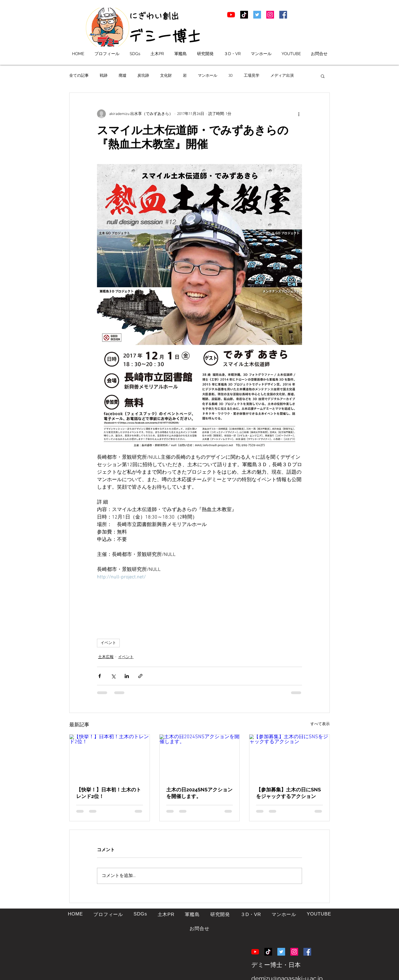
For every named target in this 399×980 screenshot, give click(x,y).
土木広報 (106, 657)
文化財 (166, 76)
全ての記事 (79, 76)
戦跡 (104, 76)
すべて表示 (320, 724)
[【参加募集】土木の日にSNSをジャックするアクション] (289, 757)
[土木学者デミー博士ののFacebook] (283, 15)
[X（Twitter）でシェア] (113, 676)
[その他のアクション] (299, 114)
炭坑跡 (143, 76)
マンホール (208, 76)
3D (231, 76)
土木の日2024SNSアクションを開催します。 (199, 793)
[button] (323, 76)
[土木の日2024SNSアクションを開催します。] (200, 757)
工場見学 (252, 76)
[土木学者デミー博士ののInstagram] (270, 15)
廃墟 (122, 76)
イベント (108, 643)
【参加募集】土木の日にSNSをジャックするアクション (288, 793)
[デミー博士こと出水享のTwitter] (257, 15)
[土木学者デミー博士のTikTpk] (244, 15)
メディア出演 (282, 76)
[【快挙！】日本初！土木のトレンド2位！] (110, 757)
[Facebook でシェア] (100, 676)
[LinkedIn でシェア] (127, 676)
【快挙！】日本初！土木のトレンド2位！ (109, 793)
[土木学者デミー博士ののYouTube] (231, 15)
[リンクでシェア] (140, 676)
